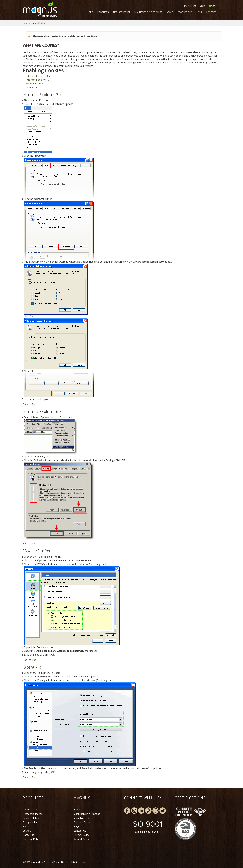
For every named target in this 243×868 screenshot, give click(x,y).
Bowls (26, 826)
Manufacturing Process (87, 814)
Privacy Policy (81, 835)
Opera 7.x (32, 87)
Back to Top (30, 404)
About (77, 809)
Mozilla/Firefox (34, 83)
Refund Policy (81, 839)
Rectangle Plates (33, 814)
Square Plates (31, 818)
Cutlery (27, 831)
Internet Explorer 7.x (38, 76)
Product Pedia (82, 822)
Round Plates (31, 809)
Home (26, 23)
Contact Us (80, 831)
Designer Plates (32, 822)
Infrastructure (82, 818)
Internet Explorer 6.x (38, 80)
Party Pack (29, 835)
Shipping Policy (31, 839)
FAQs (77, 826)
